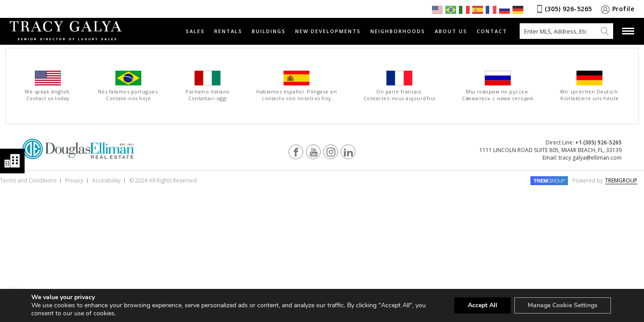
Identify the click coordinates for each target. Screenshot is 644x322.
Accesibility (106, 180)
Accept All (483, 305)
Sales (195, 31)
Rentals (228, 31)
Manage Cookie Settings (563, 305)
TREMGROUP (621, 180)
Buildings (269, 31)
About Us (451, 31)
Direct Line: (584, 142)
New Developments (328, 31)
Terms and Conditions (28, 180)
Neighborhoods (398, 31)
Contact (492, 31)
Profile (623, 9)
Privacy (74, 180)
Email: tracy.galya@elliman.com (582, 158)
